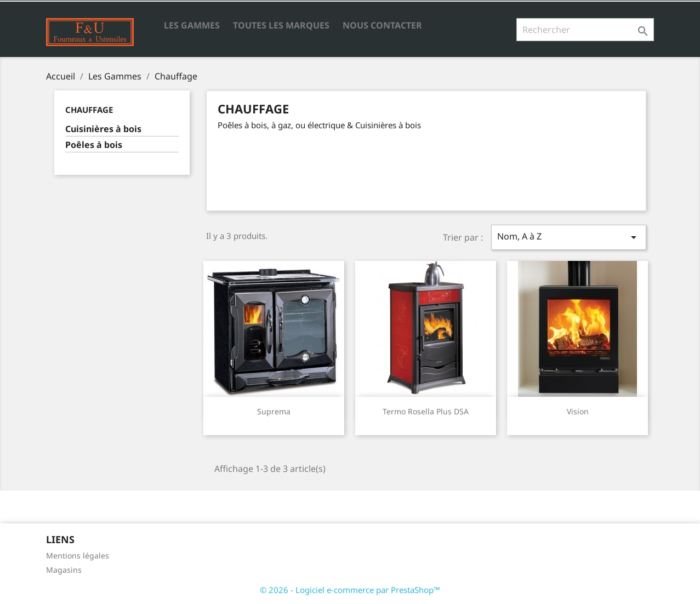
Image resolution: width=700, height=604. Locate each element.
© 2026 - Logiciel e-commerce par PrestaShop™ (350, 590)
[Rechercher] (585, 30)
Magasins (64, 570)
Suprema (274, 411)
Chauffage (89, 110)
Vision (578, 411)
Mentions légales (78, 555)
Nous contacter (382, 25)
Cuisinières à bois (103, 129)
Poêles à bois (94, 145)
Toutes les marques (281, 25)
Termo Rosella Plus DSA (426, 411)
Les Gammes (192, 25)
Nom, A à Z (568, 237)
